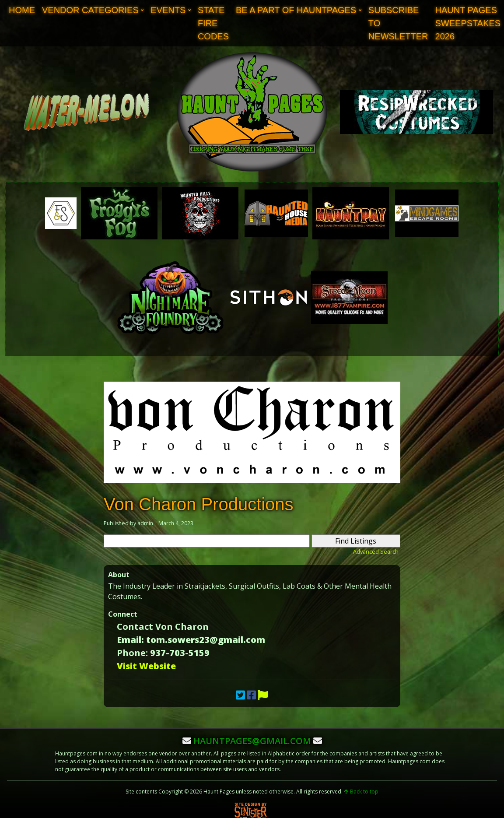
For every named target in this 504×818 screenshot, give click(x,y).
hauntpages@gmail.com (252, 741)
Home (22, 10)
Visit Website (146, 666)
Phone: (132, 653)
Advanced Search (376, 551)
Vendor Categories (90, 10)
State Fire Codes (213, 23)
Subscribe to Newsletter (398, 23)
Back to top (361, 792)
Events (168, 10)
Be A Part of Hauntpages (296, 10)
